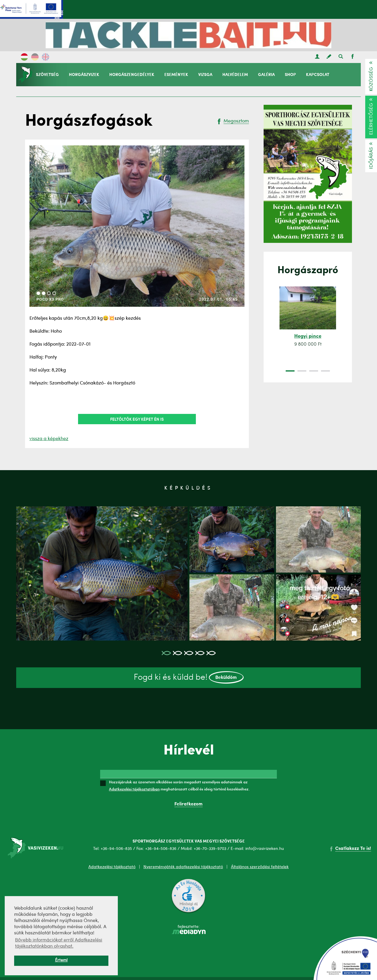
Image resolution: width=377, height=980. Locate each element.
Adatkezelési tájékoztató (112, 867)
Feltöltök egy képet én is (137, 419)
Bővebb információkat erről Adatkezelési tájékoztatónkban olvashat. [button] (59, 943)
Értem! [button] (61, 960)
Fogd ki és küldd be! (189, 678)
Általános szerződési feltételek (260, 867)
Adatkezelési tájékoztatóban (134, 789)
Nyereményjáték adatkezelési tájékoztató (183, 867)
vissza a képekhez (49, 439)
